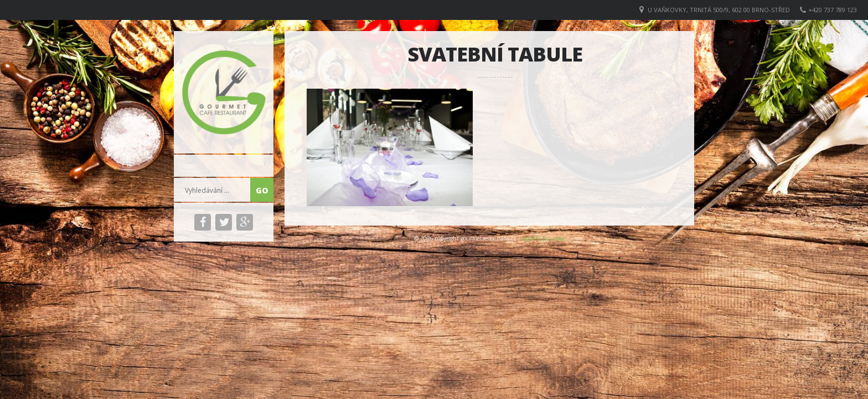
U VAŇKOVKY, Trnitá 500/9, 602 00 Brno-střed (719, 10)
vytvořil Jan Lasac (544, 238)
